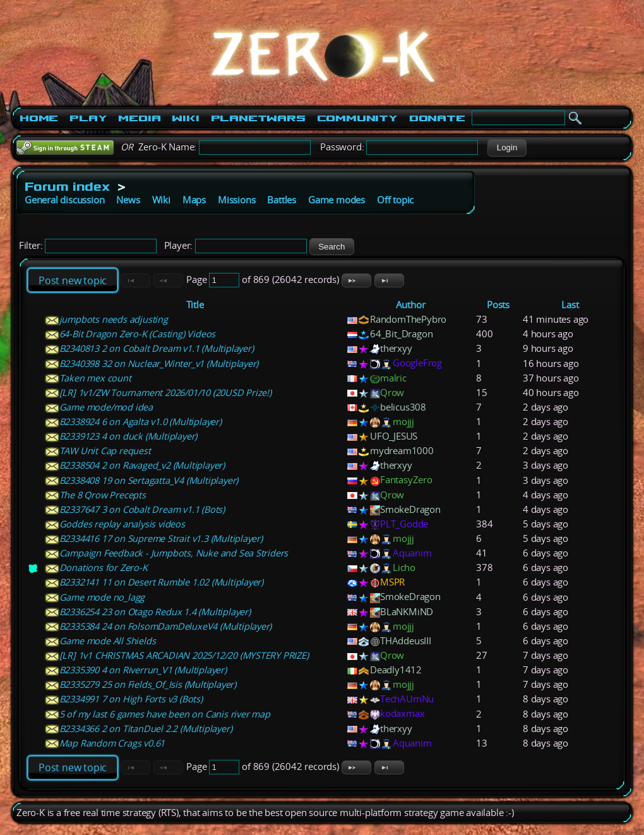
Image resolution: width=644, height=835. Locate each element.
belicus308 (403, 407)
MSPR (392, 582)
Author (411, 305)
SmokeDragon (410, 509)
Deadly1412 (396, 670)
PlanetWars (258, 118)
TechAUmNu (407, 699)
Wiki (185, 118)
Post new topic (73, 280)
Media (139, 118)
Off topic (395, 200)
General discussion (64, 200)
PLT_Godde (404, 524)
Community (357, 118)
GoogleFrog (417, 363)
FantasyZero (406, 480)
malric (393, 378)
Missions (236, 200)
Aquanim (412, 553)
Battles (282, 200)
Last (570, 305)
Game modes (337, 200)
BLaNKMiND (407, 612)
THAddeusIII (406, 641)
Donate (437, 118)
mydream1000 (402, 451)
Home (39, 118)
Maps (194, 200)
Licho (404, 568)
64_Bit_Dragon (401, 334)
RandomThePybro (408, 319)
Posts (498, 305)
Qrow (392, 393)
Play (88, 118)
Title (195, 305)
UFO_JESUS (394, 436)
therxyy (396, 348)
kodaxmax (402, 713)
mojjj (403, 422)
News (128, 200)
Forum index (67, 186)
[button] (507, 148)
